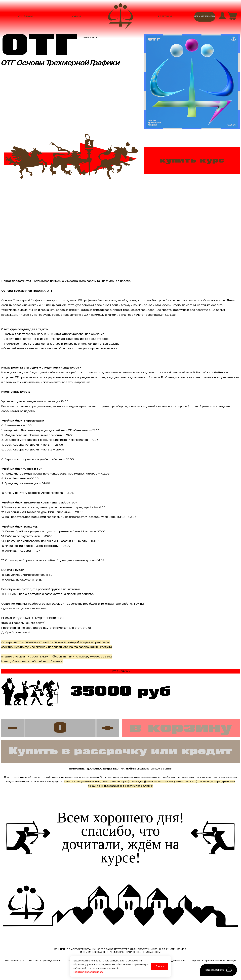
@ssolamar (151, 782)
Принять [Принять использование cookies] (160, 966)
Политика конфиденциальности (45, 961)
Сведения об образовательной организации (213, 961)
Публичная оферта (15, 961)
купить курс (192, 161)
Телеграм (165, 17)
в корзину (181, 728)
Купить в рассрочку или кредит (120, 752)
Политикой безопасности (88, 972)
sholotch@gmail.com (147, 952)
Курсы (76, 17)
